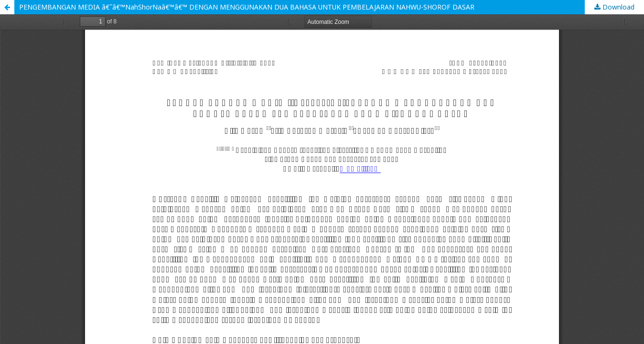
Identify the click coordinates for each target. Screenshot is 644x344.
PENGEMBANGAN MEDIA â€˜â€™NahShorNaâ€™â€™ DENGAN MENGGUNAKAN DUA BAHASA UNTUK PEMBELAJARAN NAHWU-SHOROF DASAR (247, 7)
